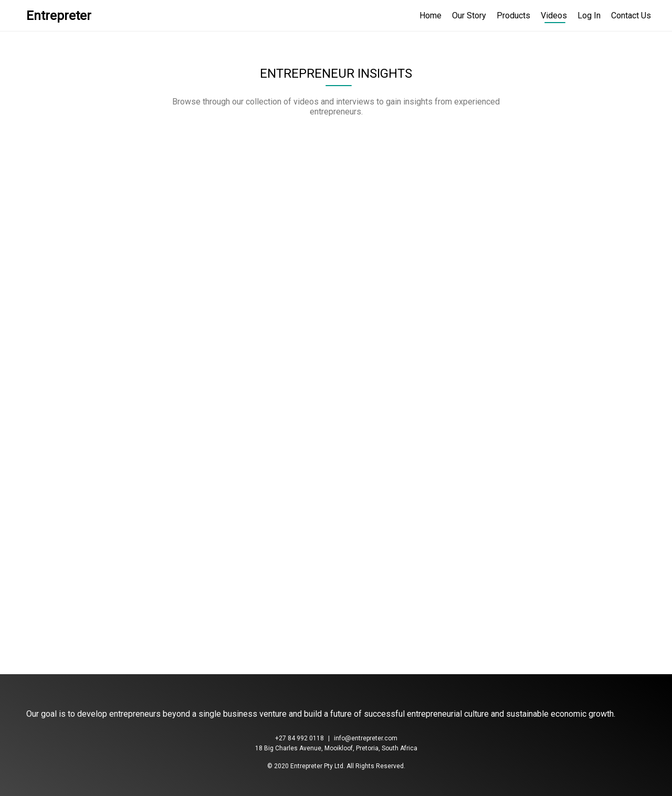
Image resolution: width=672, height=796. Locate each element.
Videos (554, 15)
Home (430, 15)
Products (513, 15)
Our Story (469, 15)
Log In (589, 15)
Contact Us (631, 15)
